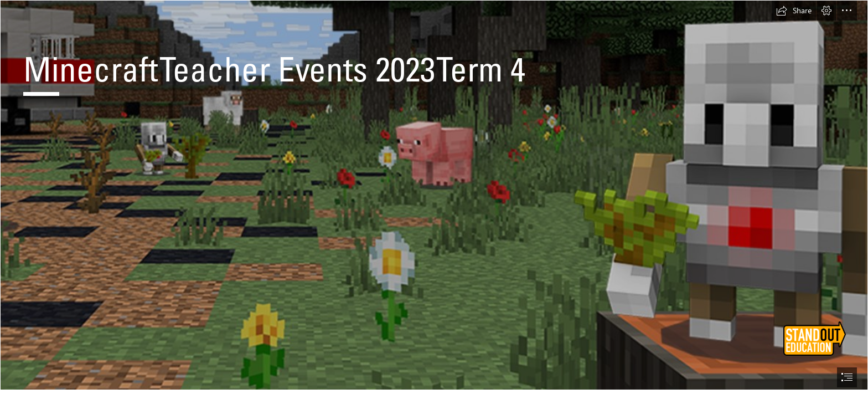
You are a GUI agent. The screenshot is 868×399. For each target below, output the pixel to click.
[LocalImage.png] (434, 195)
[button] (794, 11)
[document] (434, 199)
